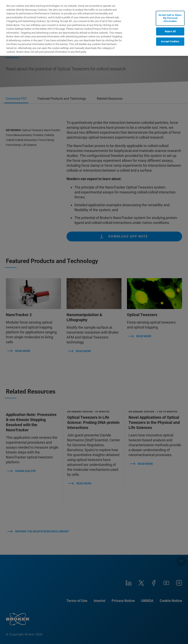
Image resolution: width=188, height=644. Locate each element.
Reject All (170, 31)
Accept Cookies (170, 42)
